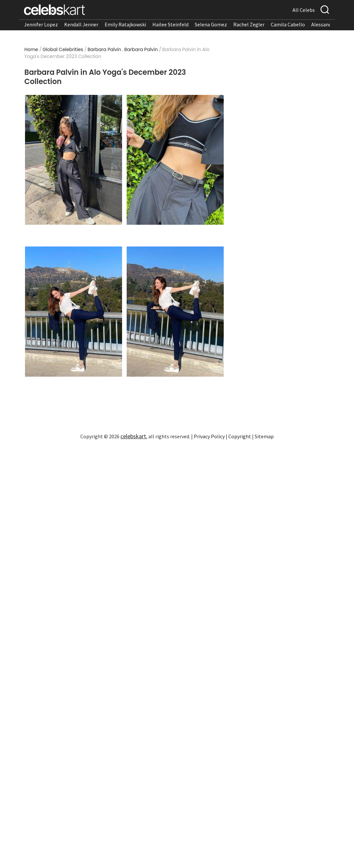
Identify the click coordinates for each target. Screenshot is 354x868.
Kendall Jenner (81, 24)
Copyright (240, 436)
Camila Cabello (288, 24)
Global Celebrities (63, 49)
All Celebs (304, 10)
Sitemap (264, 436)
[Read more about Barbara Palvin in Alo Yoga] (74, 160)
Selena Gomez (211, 24)
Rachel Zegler (249, 24)
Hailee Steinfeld (170, 24)
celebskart (133, 436)
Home (31, 49)
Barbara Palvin (104, 49)
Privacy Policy (209, 436)
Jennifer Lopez (41, 24)
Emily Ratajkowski (125, 24)
